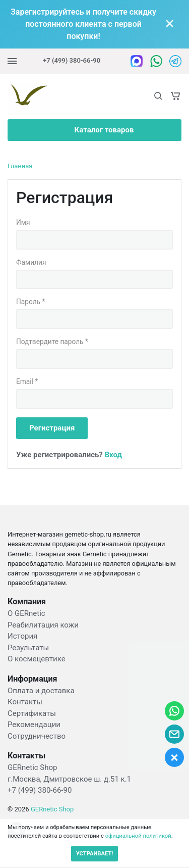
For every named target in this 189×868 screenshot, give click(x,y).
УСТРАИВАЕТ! (95, 854)
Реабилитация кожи (43, 625)
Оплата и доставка (41, 691)
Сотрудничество (37, 736)
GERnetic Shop (52, 809)
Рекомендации (34, 725)
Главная (20, 166)
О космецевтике (37, 659)
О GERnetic (26, 613)
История (22, 636)
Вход (113, 455)
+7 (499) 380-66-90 (72, 60)
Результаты (28, 648)
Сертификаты (32, 713)
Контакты (25, 702)
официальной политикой (138, 836)
